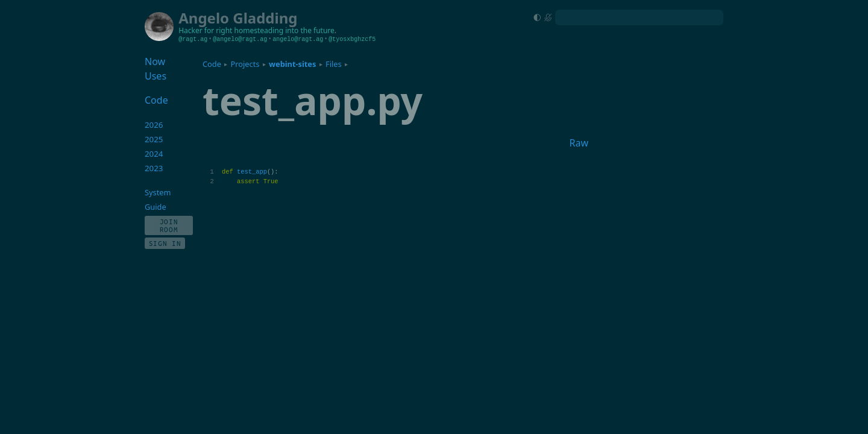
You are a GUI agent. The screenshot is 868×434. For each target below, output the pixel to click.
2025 (154, 139)
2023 (154, 168)
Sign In (165, 243)
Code (212, 64)
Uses (156, 76)
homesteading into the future (285, 30)
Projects (245, 64)
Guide (156, 207)
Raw (579, 143)
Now (155, 61)
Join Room (169, 225)
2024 (154, 154)
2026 (154, 125)
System (158, 192)
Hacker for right (205, 30)
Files (334, 64)
